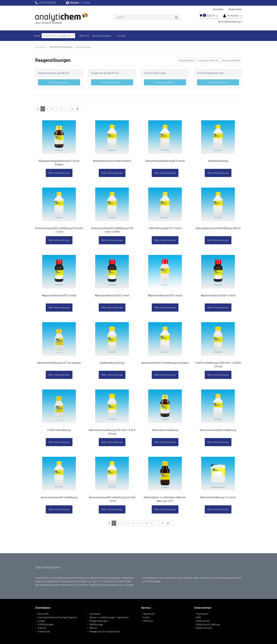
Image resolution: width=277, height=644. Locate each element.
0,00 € (209, 15)
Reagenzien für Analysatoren (105, 631)
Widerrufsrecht (204, 628)
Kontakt (121, 36)
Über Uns (84, 36)
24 (231, 60)
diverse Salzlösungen (155, 73)
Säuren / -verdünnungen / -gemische (109, 617)
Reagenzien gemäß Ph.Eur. (105, 73)
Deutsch (75, 3)
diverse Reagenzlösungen (210, 73)
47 (72, 109)
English (86, 3)
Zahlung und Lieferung (208, 624)
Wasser (93, 628)
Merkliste (148, 621)
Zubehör (42, 628)
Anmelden (218, 9)
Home (37, 36)
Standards (95, 614)
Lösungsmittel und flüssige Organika (57, 617)
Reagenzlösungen (99, 621)
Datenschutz (203, 621)
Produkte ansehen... (59, 82)
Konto (146, 617)
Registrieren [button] (235, 9)
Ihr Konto (233, 16)
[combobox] (147, 17)
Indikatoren (44, 631)
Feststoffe (43, 614)
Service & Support (102, 36)
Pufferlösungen (46, 624)
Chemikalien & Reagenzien (58, 36)
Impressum (202, 614)
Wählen (208, 60)
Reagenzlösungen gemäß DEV (54, 73)
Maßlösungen (96, 624)
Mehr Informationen (59, 173)
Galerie (187, 60)
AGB (198, 617)
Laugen (42, 621)
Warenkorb (149, 614)
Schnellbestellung (230, 21)
